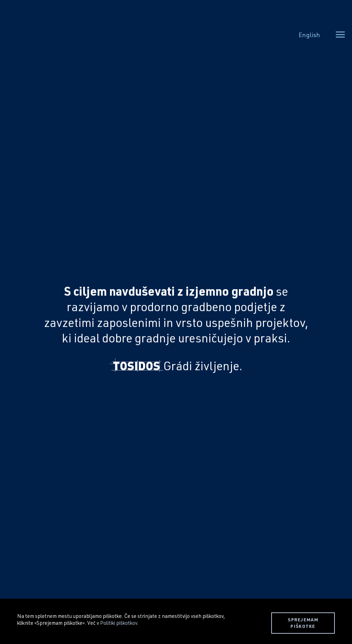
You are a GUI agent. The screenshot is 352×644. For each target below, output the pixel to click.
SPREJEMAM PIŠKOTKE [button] (303, 623)
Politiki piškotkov (119, 623)
